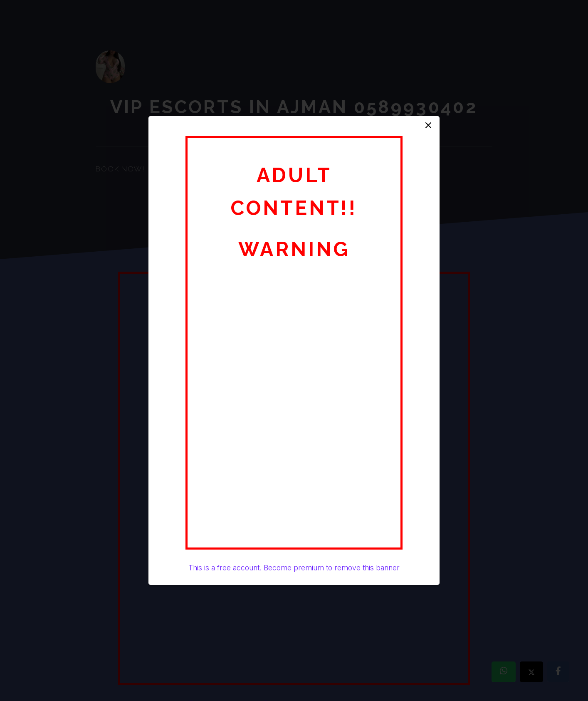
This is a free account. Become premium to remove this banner (294, 568)
